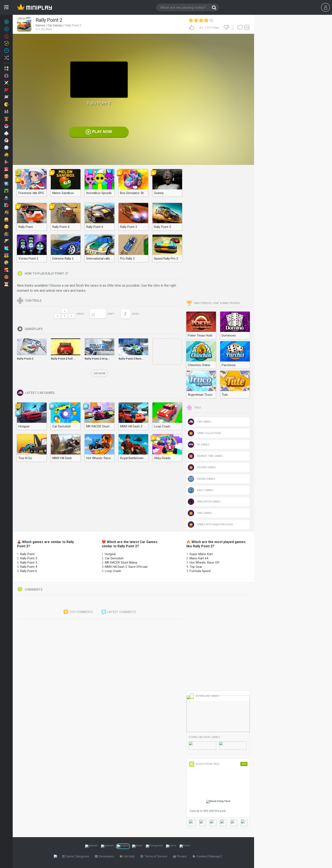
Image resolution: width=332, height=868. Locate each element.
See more (100, 373)
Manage (216, 856)
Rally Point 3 (29, 558)
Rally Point (27, 554)
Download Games (204, 696)
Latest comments (119, 612)
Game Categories (76, 856)
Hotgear (110, 554)
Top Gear (196, 567)
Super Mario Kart (201, 554)
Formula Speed (200, 571)
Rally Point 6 (29, 571)
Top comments (78, 612)
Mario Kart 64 (199, 558)
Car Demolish (114, 558)
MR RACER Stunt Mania (121, 563)
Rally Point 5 (29, 563)
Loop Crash (113, 571)
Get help (128, 856)
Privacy (181, 856)
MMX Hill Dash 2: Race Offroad (126, 567)
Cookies (201, 856)
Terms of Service (155, 856)
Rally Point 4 (29, 567)
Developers (105, 856)
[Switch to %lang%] (91, 846)
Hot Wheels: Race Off (205, 563)
